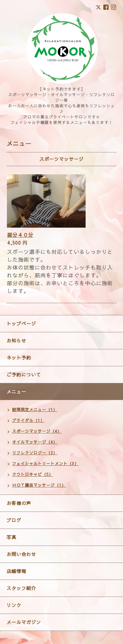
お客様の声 (19, 503)
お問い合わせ (21, 554)
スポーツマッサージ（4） (37, 431)
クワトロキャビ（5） (33, 474)
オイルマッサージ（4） (35, 442)
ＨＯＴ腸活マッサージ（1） (39, 485)
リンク (14, 605)
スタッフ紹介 (21, 588)
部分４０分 (20, 235)
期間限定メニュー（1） (35, 409)
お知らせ (16, 340)
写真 (11, 537)
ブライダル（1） (28, 420)
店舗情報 (16, 571)
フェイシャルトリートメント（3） (45, 463)
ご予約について (24, 374)
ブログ (14, 520)
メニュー (16, 392)
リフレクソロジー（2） (35, 453)
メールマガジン (24, 622)
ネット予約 (19, 357)
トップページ (21, 323)
